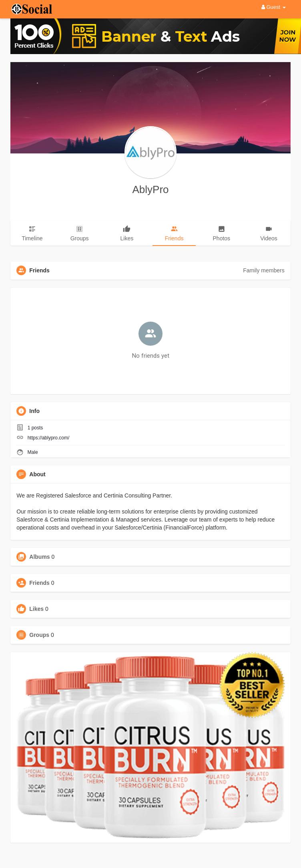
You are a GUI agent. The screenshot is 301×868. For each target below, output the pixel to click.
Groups (39, 635)
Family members (264, 270)
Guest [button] (274, 7)
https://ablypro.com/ (49, 438)
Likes (36, 609)
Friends (39, 583)
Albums (39, 557)
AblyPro (150, 189)
